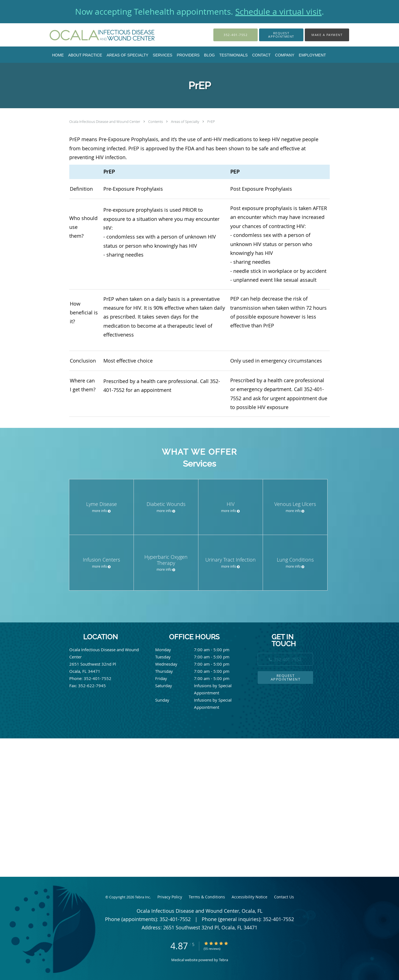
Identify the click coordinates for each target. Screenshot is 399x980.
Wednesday (198, 664)
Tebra (223, 960)
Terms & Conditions (207, 897)
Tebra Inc (142, 897)
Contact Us (284, 897)
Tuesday (198, 657)
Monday (198, 650)
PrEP (211, 121)
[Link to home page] (95, 35)
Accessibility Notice (250, 897)
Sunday (198, 700)
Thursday (198, 671)
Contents (156, 121)
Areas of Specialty (186, 121)
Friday (198, 678)
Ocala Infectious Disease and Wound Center (105, 121)
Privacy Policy (170, 897)
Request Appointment (286, 677)
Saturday (198, 686)
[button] (281, 35)
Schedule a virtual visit (278, 12)
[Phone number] (285, 659)
